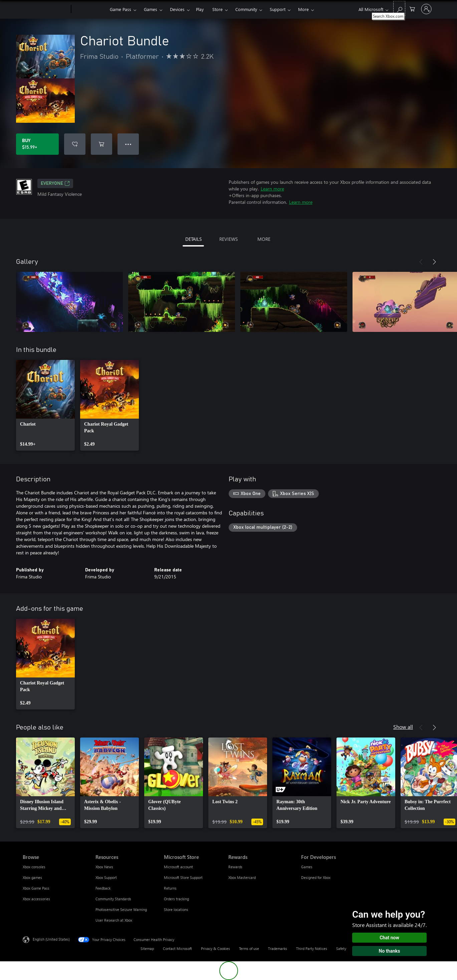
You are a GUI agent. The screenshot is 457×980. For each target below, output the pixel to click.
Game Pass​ (121, 9)
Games (151, 9)
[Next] (434, 262)
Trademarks (278, 948)
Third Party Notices (312, 948)
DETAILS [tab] (193, 239)
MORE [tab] (264, 239)
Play (200, 9)
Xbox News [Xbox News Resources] (104, 867)
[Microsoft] (46, 9)
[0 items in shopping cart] (412, 9)
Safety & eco (347, 948)
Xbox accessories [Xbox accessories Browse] (36, 899)
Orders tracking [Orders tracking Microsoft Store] (176, 899)
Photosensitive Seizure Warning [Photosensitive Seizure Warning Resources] (121, 909)
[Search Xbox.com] (399, 9)
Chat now (389, 938)
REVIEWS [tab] (228, 239)
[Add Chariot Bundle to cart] (101, 144)
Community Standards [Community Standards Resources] (113, 899)
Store (217, 9)
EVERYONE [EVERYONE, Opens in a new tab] (55, 183)
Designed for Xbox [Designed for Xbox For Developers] (316, 877)
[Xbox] (90, 9)
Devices (177, 9)
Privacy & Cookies (215, 948)
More (303, 9)
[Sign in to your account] (426, 9)
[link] (45, 405)
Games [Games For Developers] (307, 867)
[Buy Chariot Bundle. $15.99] (37, 144)
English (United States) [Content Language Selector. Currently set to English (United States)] (51, 939)
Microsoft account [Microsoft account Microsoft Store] (178, 867)
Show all (403, 727)
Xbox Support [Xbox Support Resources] (106, 877)
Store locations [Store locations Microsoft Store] (176, 909)
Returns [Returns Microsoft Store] (170, 888)
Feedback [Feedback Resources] (103, 888)
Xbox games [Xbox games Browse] (32, 877)
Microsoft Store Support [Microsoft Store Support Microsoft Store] (183, 877)
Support (278, 9)
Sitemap (147, 948)
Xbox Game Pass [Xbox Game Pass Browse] (36, 888)
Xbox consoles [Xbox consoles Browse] (34, 867)
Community (246, 9)
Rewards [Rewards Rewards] (235, 867)
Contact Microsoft (177, 948)
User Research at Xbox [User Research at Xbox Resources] (114, 920)
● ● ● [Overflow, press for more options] (128, 144)
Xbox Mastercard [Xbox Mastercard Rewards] (242, 877)
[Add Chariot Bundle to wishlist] (75, 144)
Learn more (272, 189)
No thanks (390, 951)
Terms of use (249, 948)
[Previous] (421, 262)
